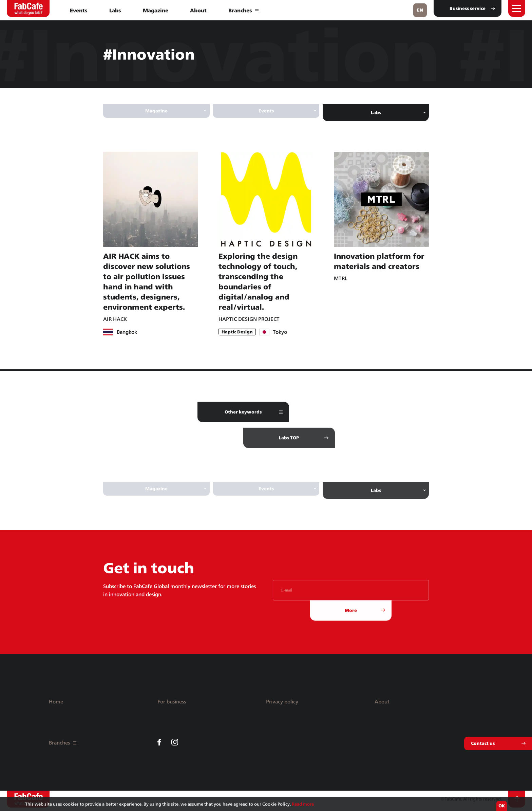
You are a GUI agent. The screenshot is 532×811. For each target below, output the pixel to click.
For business (172, 702)
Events (79, 10)
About (198, 10)
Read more (303, 804)
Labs (115, 10)
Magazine (156, 10)
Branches (243, 10)
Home (56, 702)
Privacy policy (282, 702)
